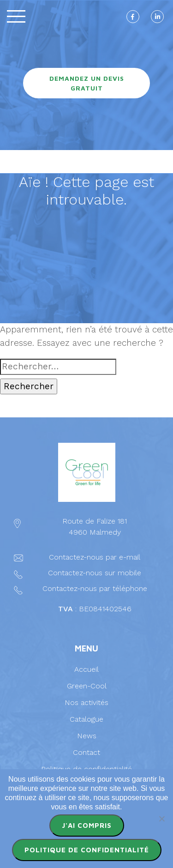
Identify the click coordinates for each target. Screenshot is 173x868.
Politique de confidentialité (86, 769)
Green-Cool (87, 686)
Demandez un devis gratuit (87, 83)
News (87, 736)
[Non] (161, 819)
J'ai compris (87, 825)
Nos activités (86, 702)
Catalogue (86, 719)
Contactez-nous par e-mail (95, 557)
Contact (86, 752)
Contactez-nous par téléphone (95, 588)
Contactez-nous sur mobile (95, 573)
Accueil (86, 669)
